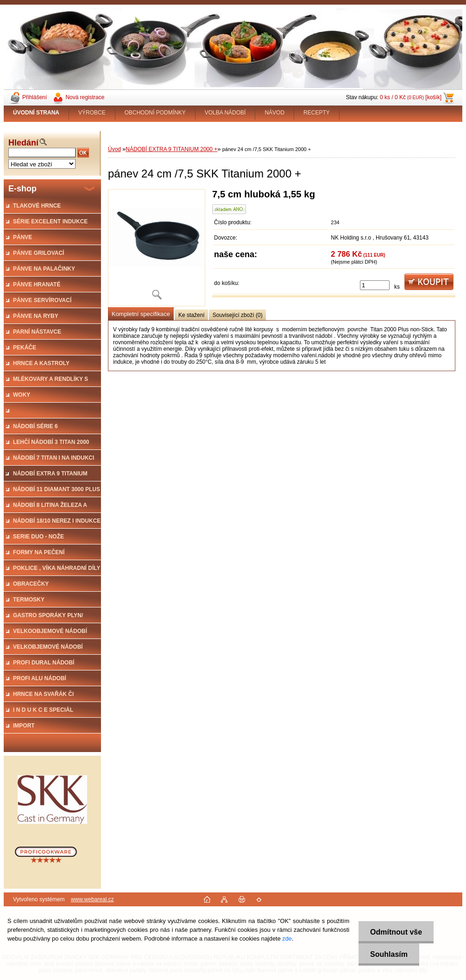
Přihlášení (35, 97)
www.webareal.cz (92, 899)
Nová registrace (85, 97)
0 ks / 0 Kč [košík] (411, 97)
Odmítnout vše (396, 932)
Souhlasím (389, 954)
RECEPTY (317, 113)
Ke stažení (192, 315)
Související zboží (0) (238, 315)
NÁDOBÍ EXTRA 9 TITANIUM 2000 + (171, 149)
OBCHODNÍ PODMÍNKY (155, 113)
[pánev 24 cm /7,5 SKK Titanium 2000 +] (157, 248)
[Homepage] (36, 113)
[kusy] (375, 285)
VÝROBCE (92, 113)
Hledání (23, 143)
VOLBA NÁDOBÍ (225, 113)
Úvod (114, 149)
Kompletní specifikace (141, 314)
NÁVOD (274, 113)
